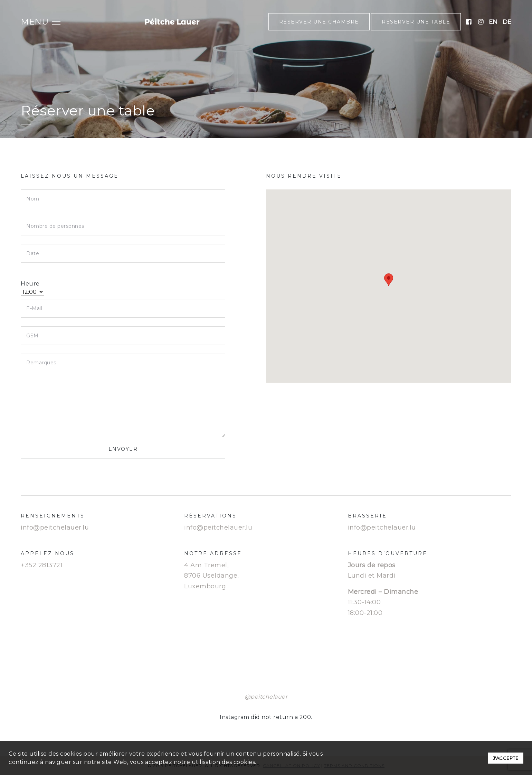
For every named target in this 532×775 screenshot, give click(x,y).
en (493, 22)
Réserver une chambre (319, 22)
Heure (32, 288)
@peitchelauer (266, 697)
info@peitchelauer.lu (55, 527)
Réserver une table (416, 22)
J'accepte (506, 758)
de (507, 22)
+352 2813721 (42, 565)
